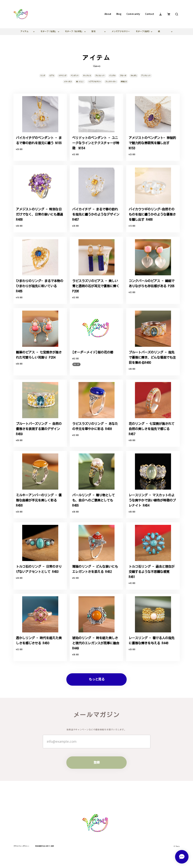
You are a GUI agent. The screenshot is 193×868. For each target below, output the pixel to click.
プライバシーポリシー (21, 846)
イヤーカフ (68, 82)
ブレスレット (100, 76)
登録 (97, 762)
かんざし (134, 76)
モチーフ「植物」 (49, 31)
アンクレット (146, 76)
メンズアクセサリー (121, 31)
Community (133, 14)
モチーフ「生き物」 (74, 31)
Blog (119, 14)
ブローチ (123, 76)
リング (43, 76)
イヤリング (62, 76)
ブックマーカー (111, 82)
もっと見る (97, 679)
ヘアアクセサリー (95, 82)
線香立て (124, 82)
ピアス (52, 76)
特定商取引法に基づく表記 (45, 846)
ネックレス (87, 76)
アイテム (24, 31)
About (108, 14)
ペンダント (75, 76)
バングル (112, 76)
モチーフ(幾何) (143, 31)
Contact (150, 14)
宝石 (93, 31)
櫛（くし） (80, 82)
